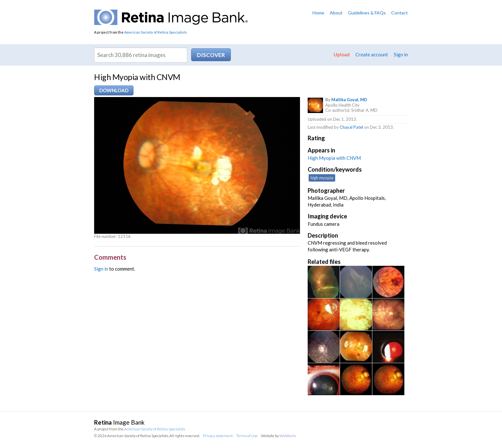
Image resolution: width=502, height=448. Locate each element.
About (336, 13)
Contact (400, 13)
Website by (278, 436)
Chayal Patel (351, 127)
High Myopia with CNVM (334, 158)
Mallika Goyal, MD (349, 100)
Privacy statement (218, 436)
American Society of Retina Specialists (156, 32)
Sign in (401, 54)
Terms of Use (247, 436)
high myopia (322, 178)
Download (114, 90)
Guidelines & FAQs (367, 13)
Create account (372, 54)
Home (318, 13)
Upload (342, 54)
